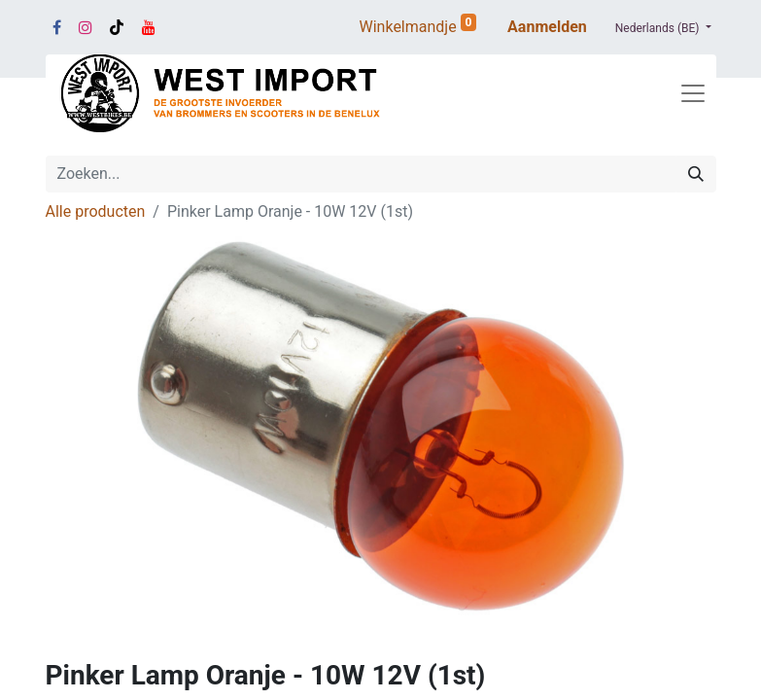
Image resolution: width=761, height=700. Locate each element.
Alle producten (96, 211)
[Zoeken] (696, 174)
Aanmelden (547, 27)
